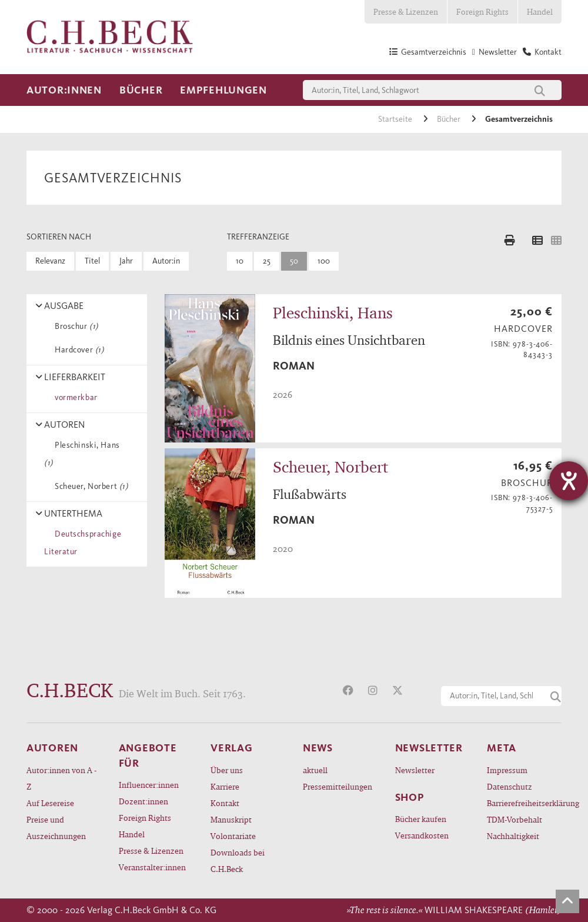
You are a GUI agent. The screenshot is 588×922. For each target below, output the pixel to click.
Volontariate (233, 836)
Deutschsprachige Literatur (83, 543)
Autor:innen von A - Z (61, 778)
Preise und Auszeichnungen (56, 828)
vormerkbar (74, 397)
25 (267, 261)
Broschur (74, 326)
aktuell (315, 770)
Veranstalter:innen (152, 867)
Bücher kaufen (421, 819)
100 (324, 261)
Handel (540, 11)
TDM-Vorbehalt (514, 819)
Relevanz (50, 261)
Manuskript (231, 819)
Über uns (227, 770)
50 (294, 261)
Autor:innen (64, 90)
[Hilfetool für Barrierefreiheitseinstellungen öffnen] (569, 481)
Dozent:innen (143, 801)
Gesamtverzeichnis (519, 119)
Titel (92, 261)
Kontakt (225, 803)
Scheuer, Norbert (89, 486)
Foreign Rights (482, 11)
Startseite (396, 119)
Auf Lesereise (50, 803)
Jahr (126, 261)
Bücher (141, 90)
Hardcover (77, 350)
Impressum (507, 770)
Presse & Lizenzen (406, 11)
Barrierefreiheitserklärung (524, 803)
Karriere (225, 786)
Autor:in (166, 261)
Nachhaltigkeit (513, 836)
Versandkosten (422, 835)
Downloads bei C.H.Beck (238, 861)
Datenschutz (510, 786)
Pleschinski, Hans (82, 454)
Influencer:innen (149, 785)
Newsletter (415, 770)
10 (240, 261)
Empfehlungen (223, 90)
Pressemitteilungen (338, 786)
